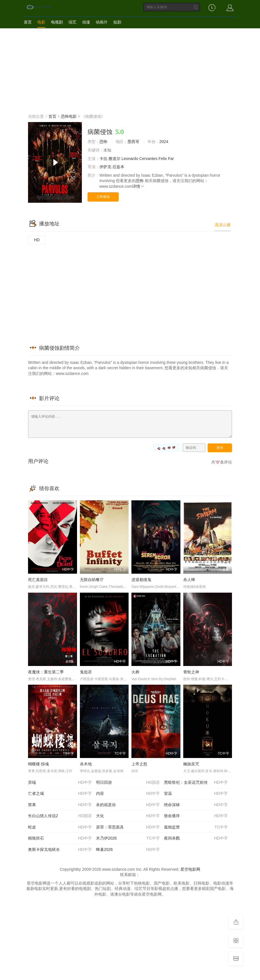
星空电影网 (190, 869)
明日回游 (128, 783)
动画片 (102, 22)
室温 (196, 794)
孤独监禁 (196, 827)
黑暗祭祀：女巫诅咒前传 (196, 783)
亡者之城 (60, 794)
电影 (41, 22)
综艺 (73, 22)
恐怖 (103, 142)
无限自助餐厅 (92, 580)
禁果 (60, 805)
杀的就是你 (128, 805)
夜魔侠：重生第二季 (46, 672)
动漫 (86, 22)
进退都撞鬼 (141, 580)
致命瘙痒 (196, 816)
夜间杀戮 (196, 838)
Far (171, 159)
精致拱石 (60, 838)
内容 (128, 794)
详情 (138, 186)
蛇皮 (60, 827)
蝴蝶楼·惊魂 (39, 764)
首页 (28, 22)
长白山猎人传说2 (60, 816)
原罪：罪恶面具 (128, 827)
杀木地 (86, 764)
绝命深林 (196, 805)
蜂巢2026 (128, 850)
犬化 (128, 816)
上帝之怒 (139, 764)
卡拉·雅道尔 (110, 159)
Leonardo (130, 159)
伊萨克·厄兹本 (112, 167)
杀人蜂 (189, 580)
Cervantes (148, 159)
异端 (60, 783)
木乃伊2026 (128, 838)
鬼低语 (86, 672)
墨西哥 (133, 142)
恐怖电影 (69, 116)
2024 (164, 142)
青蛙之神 (191, 672)
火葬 (135, 672)
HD (37, 240)
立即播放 (103, 197)
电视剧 (57, 22)
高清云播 (223, 225)
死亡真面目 (38, 580)
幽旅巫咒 (191, 764)
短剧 (117, 22)
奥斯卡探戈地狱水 (60, 850)
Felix (163, 159)
